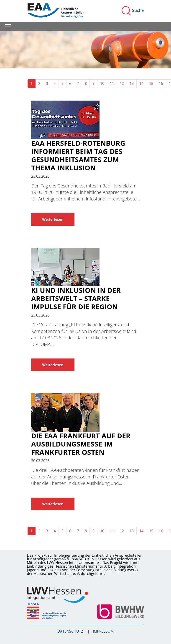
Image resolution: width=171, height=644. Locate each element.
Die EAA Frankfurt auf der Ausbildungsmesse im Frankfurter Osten (81, 444)
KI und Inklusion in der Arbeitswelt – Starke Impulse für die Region (76, 299)
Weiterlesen (53, 219)
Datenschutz (71, 631)
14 (141, 83)
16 (161, 83)
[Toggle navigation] (8, 26)
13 (132, 83)
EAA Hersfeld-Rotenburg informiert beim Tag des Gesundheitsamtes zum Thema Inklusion (78, 156)
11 (112, 83)
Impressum (103, 631)
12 (122, 83)
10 (102, 83)
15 (151, 83)
